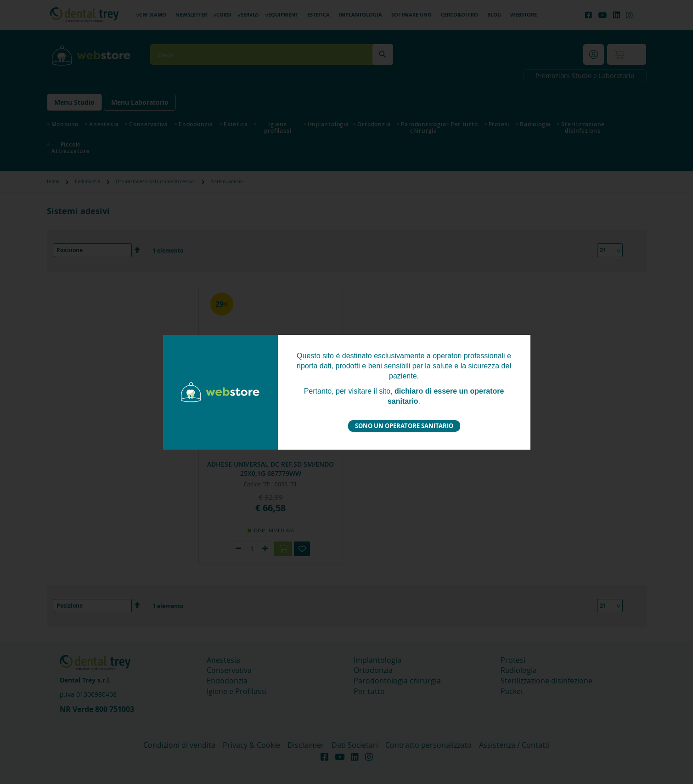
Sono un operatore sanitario (404, 426)
